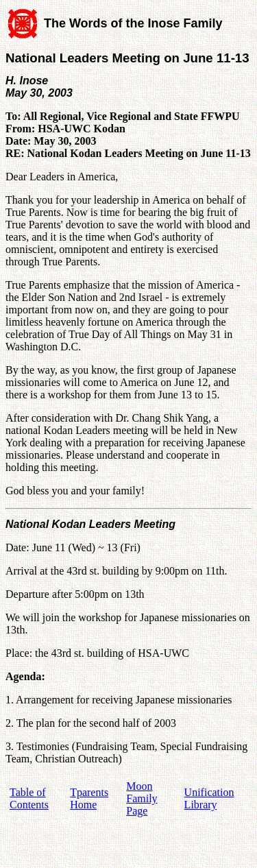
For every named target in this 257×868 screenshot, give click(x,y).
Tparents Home (89, 798)
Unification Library (209, 798)
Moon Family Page (142, 798)
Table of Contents (29, 798)
